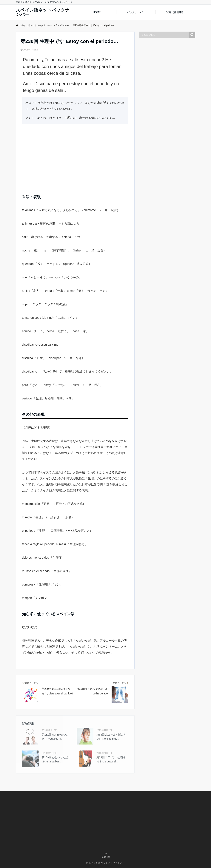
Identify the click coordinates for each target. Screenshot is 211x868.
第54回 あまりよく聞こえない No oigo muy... (111, 737)
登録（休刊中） (175, 12)
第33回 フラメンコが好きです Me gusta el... (111, 759)
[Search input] (165, 35)
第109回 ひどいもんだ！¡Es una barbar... (56, 759)
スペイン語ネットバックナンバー (43, 12)
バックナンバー (136, 12)
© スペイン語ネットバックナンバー (105, 863)
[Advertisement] (75, 158)
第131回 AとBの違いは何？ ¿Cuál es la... (55, 737)
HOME (97, 12)
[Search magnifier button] (192, 35)
